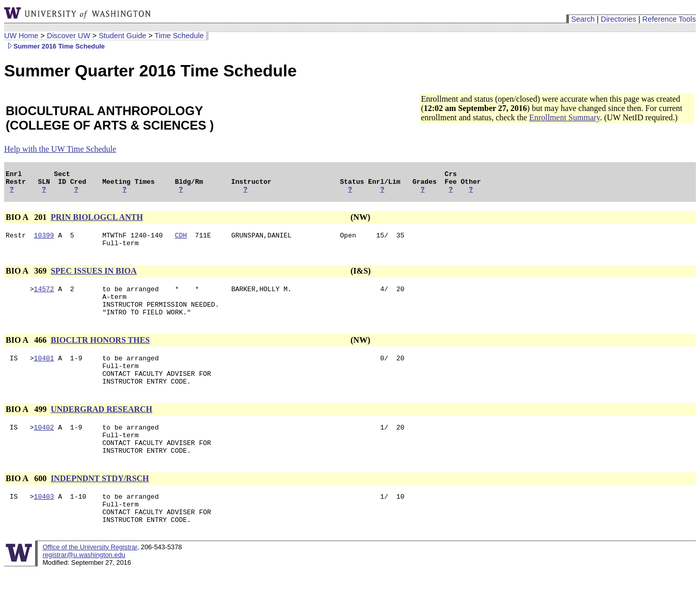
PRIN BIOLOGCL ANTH (97, 222)
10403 (44, 524)
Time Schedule (179, 36)
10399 (44, 241)
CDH (181, 241)
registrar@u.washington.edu (84, 587)
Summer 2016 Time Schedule (54, 46)
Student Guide (122, 36)
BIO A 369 (27, 279)
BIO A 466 (27, 354)
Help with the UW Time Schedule (60, 149)
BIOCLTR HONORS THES (100, 354)
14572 (44, 298)
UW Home (21, 36)
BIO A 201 (27, 222)
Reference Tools (669, 19)
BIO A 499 (27, 429)
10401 (44, 373)
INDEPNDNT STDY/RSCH (100, 505)
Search (583, 19)
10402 (44, 449)
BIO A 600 (27, 505)
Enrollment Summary (564, 117)
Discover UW (69, 36)
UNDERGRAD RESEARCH (101, 429)
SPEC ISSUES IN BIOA (94, 279)
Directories (619, 19)
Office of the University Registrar (90, 580)
